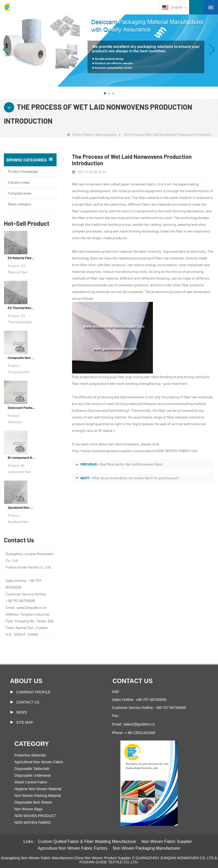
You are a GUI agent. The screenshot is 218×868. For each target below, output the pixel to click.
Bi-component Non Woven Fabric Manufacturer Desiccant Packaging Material (22, 458)
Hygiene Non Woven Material (38, 789)
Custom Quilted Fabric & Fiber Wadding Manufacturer (87, 841)
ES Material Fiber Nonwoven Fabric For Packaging (22, 258)
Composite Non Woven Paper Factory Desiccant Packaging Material (22, 358)
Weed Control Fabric (31, 782)
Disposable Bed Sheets (33, 802)
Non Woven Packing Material (38, 796)
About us (26, 681)
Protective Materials (30, 755)
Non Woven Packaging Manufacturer (147, 848)
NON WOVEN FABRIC (33, 822)
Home (74, 134)
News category (106, 134)
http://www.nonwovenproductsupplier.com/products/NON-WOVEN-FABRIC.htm (135, 451)
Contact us (133, 681)
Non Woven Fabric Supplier (167, 841)
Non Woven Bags (29, 809)
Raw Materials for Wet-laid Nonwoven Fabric (131, 464)
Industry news (19, 182)
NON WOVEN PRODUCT (35, 816)
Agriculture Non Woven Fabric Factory (73, 848)
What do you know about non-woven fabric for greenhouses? (135, 478)
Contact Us (28, 702)
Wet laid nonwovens (87, 184)
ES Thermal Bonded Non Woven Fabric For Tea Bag (22, 308)
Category (32, 744)
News (88, 134)
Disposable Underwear (33, 775)
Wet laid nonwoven (87, 251)
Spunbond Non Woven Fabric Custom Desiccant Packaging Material (22, 507)
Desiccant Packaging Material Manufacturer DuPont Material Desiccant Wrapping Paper (22, 408)
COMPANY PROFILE (33, 692)
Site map (25, 722)
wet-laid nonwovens (124, 444)
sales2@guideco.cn (139, 724)
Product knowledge (23, 171)
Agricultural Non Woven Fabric (39, 762)
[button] (105, 93)
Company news (20, 193)
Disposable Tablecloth (32, 769)
